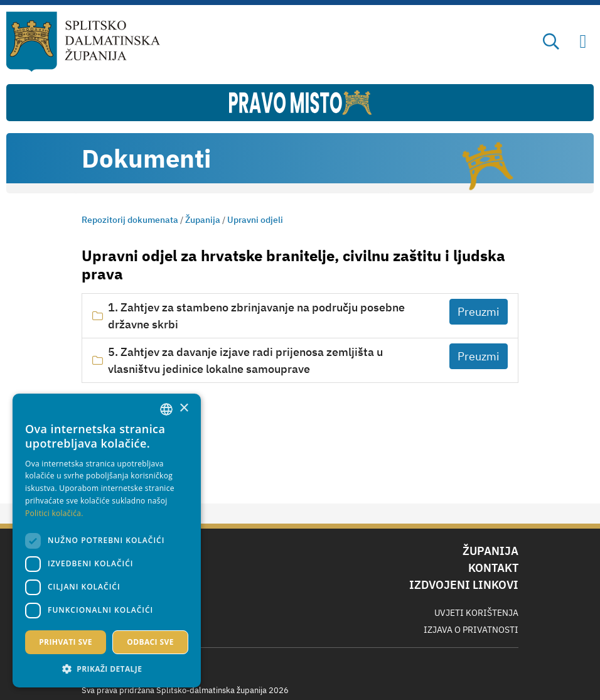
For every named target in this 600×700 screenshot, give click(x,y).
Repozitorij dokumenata (130, 220)
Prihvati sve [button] (66, 642)
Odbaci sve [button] (150, 642)
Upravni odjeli (255, 220)
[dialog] (107, 541)
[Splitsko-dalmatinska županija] (83, 42)
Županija (203, 220)
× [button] (184, 408)
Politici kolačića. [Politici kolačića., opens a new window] (54, 513)
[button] (107, 669)
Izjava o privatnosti (471, 630)
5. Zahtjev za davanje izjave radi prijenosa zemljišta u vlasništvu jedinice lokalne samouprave (245, 360)
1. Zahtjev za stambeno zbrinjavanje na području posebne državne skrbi (256, 316)
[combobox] (166, 409)
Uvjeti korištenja (476, 613)
